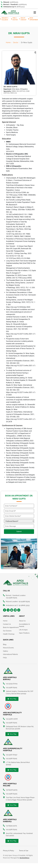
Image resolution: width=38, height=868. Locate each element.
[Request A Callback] (1, 19)
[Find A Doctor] (12, 19)
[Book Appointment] (29, 19)
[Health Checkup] (20, 19)
